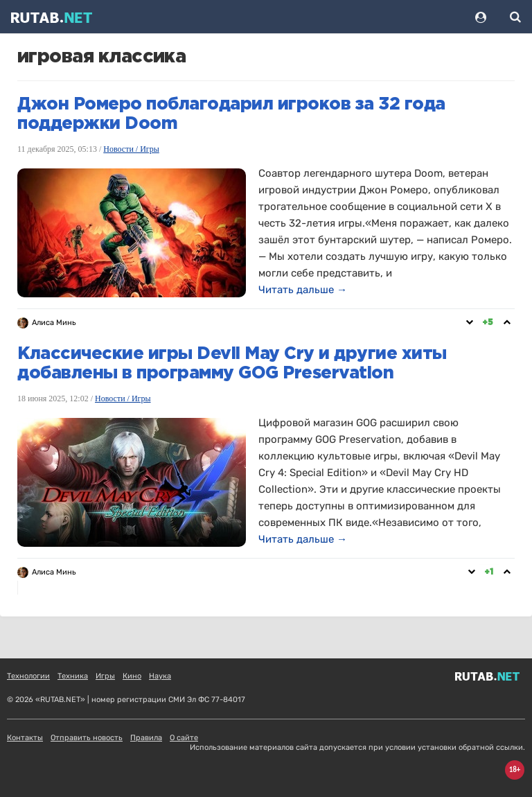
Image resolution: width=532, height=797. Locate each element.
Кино (132, 676)
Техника (73, 676)
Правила (146, 738)
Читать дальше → (303, 290)
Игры (105, 676)
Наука (160, 676)
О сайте (184, 738)
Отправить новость (87, 738)
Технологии (28, 676)
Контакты (25, 738)
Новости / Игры (131, 149)
